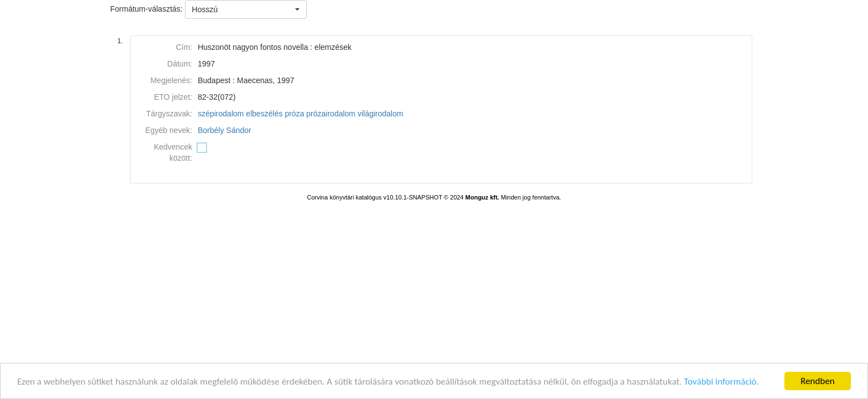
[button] (246, 9)
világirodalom (380, 114)
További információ (720, 382)
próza (294, 114)
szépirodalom (221, 114)
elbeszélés (264, 114)
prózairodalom (331, 114)
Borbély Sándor (224, 130)
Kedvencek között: (173, 152)
